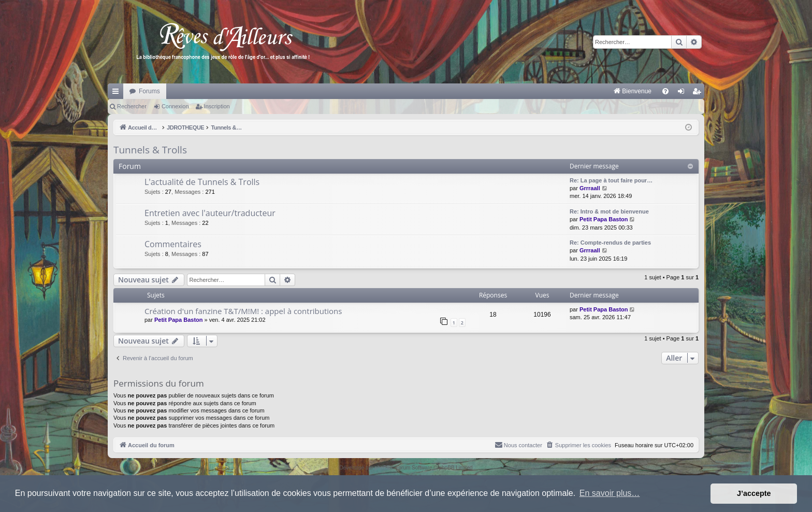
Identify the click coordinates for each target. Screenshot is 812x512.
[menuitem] (524, 91)
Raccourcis (118, 93)
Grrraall (590, 188)
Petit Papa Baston (604, 219)
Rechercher (132, 106)
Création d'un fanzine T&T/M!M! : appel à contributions (243, 311)
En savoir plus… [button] (610, 493)
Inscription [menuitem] (699, 93)
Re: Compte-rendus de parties (610, 243)
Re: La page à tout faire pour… (611, 180)
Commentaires (173, 244)
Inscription (217, 106)
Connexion (175, 106)
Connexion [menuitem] (683, 93)
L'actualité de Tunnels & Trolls (202, 182)
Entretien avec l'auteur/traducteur (210, 213)
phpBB (382, 468)
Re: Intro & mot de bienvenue (609, 211)
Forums (149, 91)
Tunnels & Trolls (150, 150)
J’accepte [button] (754, 493)
